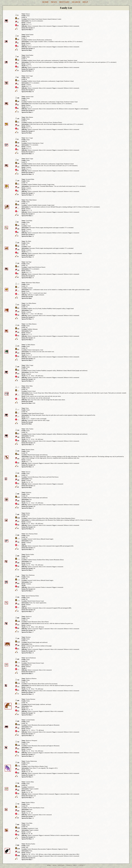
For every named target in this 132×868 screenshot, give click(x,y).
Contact (82, 865)
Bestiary (64, 2)
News (54, 2)
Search (76, 2)
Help (85, 2)
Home (45, 2)
